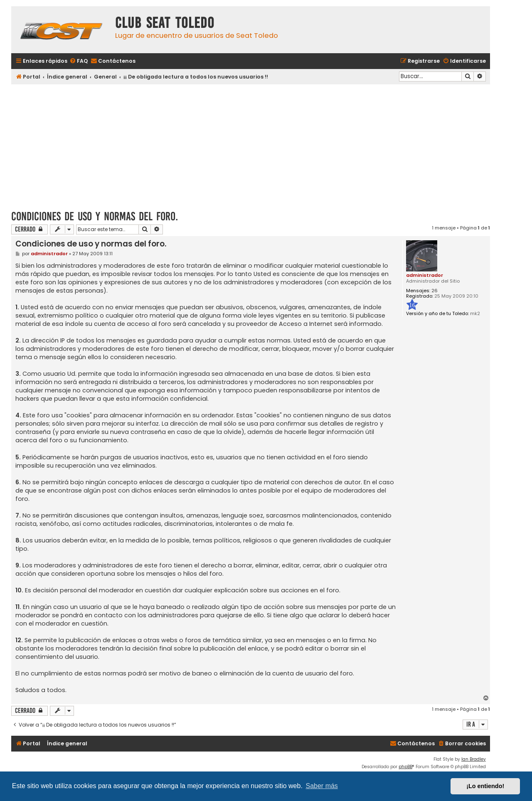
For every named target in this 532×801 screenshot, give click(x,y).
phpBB (405, 767)
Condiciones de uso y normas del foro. (95, 216)
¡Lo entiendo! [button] (485, 786)
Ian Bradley (474, 759)
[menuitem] (79, 61)
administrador (425, 275)
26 (435, 291)
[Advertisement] (251, 144)
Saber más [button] (322, 786)
